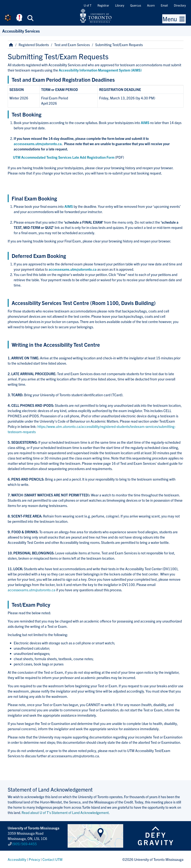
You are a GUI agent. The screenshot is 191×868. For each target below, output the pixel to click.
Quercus (136, 5)
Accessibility (17, 859)
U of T (88, 5)
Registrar (103, 5)
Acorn (151, 5)
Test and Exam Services (72, 45)
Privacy (34, 859)
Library (120, 5)
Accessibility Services (21, 31)
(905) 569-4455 (24, 844)
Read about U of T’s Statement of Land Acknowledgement (65, 812)
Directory (180, 5)
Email (164, 5)
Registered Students (34, 45)
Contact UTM (52, 859)
